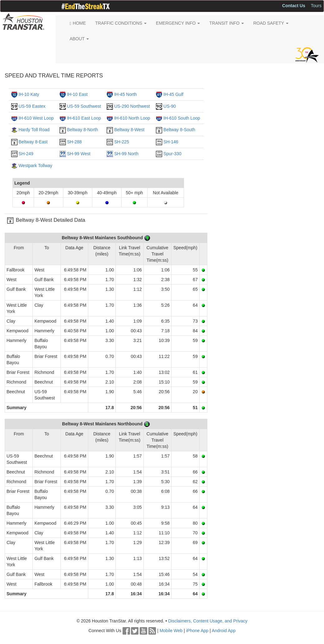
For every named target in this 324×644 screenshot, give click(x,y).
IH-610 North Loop (132, 118)
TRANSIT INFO (227, 23)
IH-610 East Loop (84, 118)
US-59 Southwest (84, 106)
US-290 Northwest (132, 106)
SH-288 (74, 142)
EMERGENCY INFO (178, 23)
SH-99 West (79, 154)
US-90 (170, 106)
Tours (316, 6)
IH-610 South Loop (182, 118)
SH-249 (26, 154)
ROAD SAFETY (271, 23)
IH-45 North (125, 94)
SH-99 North (126, 154)
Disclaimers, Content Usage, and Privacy (208, 621)
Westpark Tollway (35, 166)
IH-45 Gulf (173, 94)
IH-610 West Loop (36, 118)
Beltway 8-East (33, 142)
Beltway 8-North (83, 130)
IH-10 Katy (29, 94)
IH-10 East (77, 94)
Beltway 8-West (129, 130)
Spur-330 (172, 154)
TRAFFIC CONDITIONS (121, 23)
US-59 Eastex (32, 106)
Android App (224, 631)
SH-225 (121, 142)
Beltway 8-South (179, 130)
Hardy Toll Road (34, 130)
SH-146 (171, 142)
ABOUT (79, 39)
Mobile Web (171, 631)
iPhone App (197, 631)
